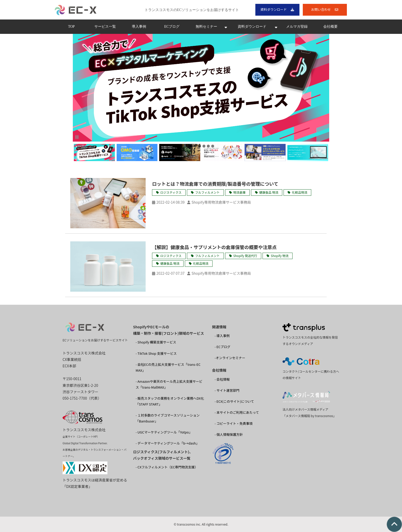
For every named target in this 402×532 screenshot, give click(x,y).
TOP (71, 27)
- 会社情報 (222, 379)
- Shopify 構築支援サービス (156, 342)
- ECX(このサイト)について (234, 401)
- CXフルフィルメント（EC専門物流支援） (167, 467)
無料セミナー (206, 27)
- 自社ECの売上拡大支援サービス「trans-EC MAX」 (168, 367)
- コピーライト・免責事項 (234, 423)
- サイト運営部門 (227, 390)
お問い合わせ (321, 9)
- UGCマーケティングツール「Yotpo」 (164, 432)
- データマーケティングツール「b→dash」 (167, 443)
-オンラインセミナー (230, 358)
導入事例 (139, 27)
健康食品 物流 (269, 192)
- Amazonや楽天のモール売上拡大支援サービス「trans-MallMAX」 (169, 384)
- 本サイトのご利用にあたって (237, 412)
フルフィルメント (207, 192)
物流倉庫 (239, 192)
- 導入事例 (222, 336)
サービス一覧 (105, 27)
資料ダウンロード (274, 9)
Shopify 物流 (280, 256)
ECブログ (172, 27)
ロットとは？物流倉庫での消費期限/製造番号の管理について (215, 184)
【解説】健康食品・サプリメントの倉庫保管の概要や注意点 (214, 247)
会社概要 (330, 27)
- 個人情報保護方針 (229, 434)
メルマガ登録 (297, 27)
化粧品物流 (299, 192)
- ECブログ (222, 347)
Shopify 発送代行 (245, 256)
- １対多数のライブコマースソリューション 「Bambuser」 (168, 418)
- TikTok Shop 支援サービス (156, 353)
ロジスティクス (171, 192)
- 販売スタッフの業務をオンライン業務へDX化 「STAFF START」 (170, 401)
